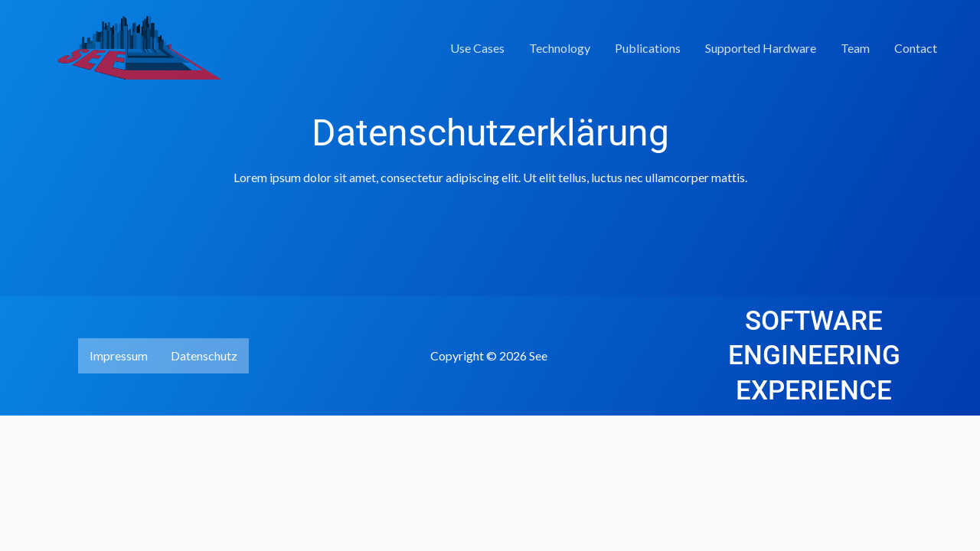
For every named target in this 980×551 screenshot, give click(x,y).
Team (855, 48)
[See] (126, 46)
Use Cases (477, 48)
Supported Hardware (761, 48)
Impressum (119, 355)
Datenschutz (204, 355)
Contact (916, 48)
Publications (648, 48)
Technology (560, 48)
